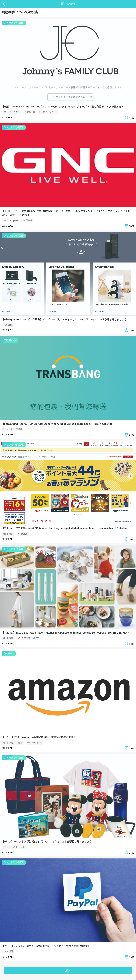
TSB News (10, 340)
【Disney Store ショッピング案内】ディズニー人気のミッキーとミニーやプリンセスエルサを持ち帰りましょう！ (65, 319)
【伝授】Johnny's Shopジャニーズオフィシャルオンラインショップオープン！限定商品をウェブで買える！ (63, 107)
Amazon (8, 653)
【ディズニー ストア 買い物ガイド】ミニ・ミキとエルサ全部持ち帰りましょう (47, 842)
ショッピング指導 (13, 23)
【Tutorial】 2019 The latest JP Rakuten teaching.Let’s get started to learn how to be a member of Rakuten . (65, 528)
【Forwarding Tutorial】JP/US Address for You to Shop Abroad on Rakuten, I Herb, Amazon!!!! (57, 424)
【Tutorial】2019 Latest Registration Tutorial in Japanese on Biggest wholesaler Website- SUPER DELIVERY (65, 633)
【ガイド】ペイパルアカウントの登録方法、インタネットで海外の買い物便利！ (46, 946)
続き (68, 970)
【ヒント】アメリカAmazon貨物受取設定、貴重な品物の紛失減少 (39, 737)
